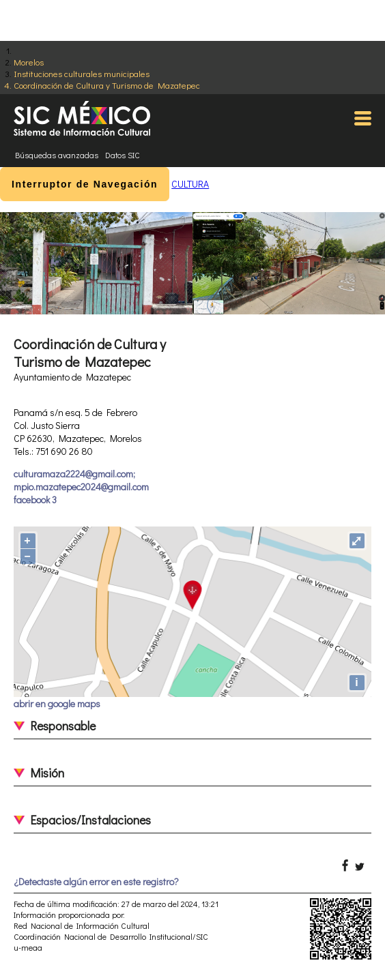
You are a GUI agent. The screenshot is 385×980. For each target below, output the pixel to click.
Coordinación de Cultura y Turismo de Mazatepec (107, 85)
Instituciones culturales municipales (82, 73)
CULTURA (190, 184)
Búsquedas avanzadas (57, 155)
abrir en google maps (57, 703)
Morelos (29, 62)
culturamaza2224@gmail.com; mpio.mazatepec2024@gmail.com (81, 480)
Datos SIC (123, 155)
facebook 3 (35, 500)
